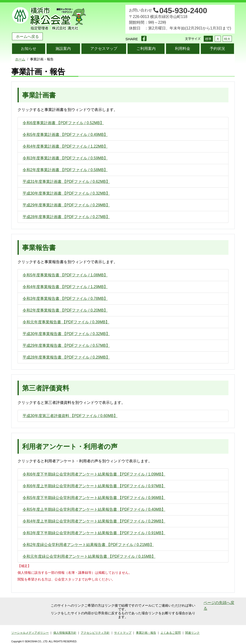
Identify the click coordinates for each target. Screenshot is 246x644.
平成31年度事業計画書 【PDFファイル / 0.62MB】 (66, 182)
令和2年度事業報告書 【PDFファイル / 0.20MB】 (65, 310)
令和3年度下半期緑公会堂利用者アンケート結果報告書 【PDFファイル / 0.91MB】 (94, 533)
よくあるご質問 (171, 633)
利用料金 (183, 49)
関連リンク (192, 633)
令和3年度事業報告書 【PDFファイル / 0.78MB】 (65, 299)
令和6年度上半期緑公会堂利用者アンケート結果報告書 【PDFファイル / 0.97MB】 (94, 486)
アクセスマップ (104, 49)
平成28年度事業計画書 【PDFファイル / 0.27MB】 (66, 217)
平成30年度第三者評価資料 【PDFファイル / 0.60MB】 (70, 416)
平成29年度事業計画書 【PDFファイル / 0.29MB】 (66, 205)
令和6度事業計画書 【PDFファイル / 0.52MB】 (63, 123)
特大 (227, 39)
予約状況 (217, 49)
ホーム (20, 59)
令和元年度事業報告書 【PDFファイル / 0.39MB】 (66, 322)
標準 (208, 39)
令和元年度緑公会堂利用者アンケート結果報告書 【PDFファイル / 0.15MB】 (89, 556)
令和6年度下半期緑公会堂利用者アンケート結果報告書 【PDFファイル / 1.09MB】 (94, 474)
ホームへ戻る (27, 37)
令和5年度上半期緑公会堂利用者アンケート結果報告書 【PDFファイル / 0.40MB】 (94, 509)
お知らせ (29, 49)
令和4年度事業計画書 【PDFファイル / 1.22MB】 (65, 146)
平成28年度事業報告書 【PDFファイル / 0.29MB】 (66, 357)
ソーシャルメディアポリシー (30, 633)
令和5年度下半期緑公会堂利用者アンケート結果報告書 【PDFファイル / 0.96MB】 (94, 498)
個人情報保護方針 (65, 633)
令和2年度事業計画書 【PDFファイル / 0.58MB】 (65, 170)
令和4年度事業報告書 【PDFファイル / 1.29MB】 (65, 287)
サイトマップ (123, 633)
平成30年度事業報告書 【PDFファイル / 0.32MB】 (66, 334)
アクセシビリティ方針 (95, 633)
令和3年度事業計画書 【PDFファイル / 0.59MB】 (65, 158)
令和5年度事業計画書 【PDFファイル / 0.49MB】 (65, 135)
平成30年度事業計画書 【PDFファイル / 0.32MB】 (66, 193)
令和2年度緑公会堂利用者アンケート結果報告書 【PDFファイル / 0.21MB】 (88, 545)
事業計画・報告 (146, 633)
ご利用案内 (146, 49)
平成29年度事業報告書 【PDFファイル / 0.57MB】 (66, 345)
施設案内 (63, 49)
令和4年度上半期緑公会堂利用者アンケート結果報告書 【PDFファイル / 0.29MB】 (94, 521)
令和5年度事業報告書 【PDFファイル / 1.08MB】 (65, 275)
